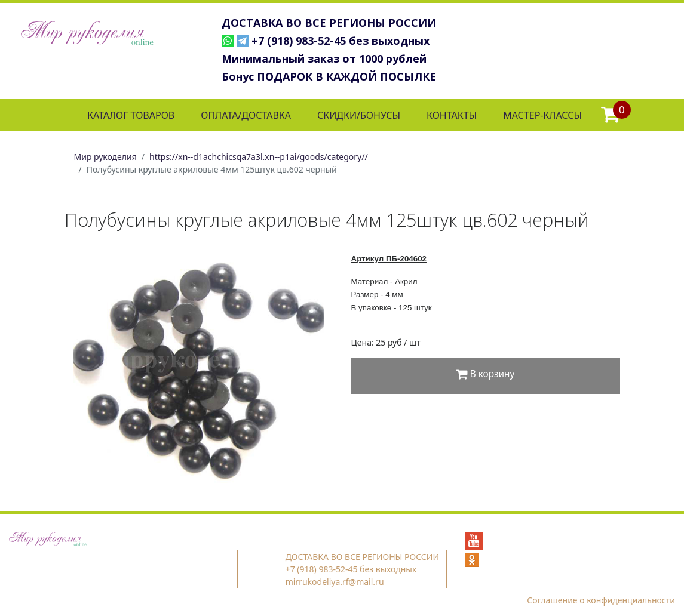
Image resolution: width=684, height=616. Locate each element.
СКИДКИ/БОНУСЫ (359, 115)
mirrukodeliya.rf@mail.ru (335, 582)
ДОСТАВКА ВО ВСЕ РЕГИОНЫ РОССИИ (329, 23)
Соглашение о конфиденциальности (601, 600)
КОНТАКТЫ (452, 115)
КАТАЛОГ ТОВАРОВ (131, 115)
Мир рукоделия (105, 157)
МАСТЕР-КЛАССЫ (542, 115)
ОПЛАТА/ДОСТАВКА (246, 115)
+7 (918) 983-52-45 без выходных (341, 41)
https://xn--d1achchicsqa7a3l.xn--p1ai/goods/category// (259, 157)
